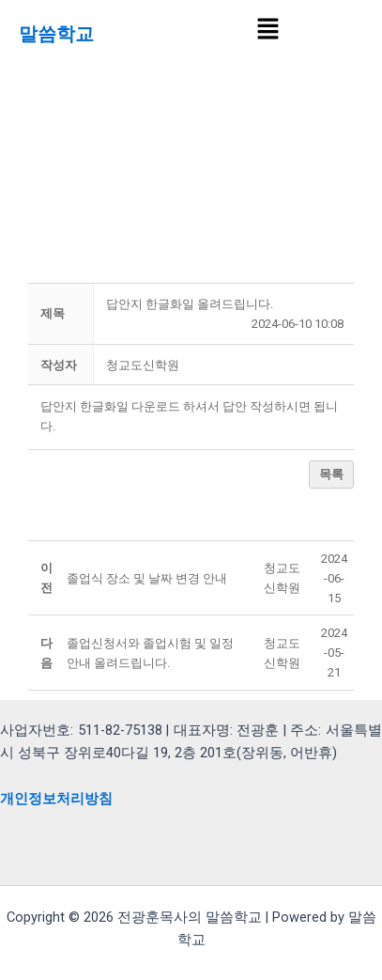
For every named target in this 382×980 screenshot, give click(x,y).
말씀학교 (56, 34)
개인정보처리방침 (56, 799)
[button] (267, 30)
